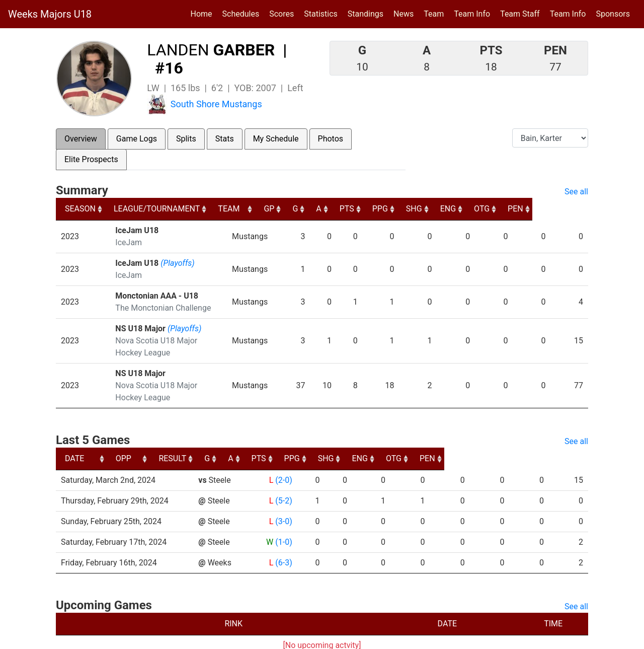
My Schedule (276, 139)
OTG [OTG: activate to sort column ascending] (537, 209)
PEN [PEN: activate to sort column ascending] (571, 209)
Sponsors (613, 14)
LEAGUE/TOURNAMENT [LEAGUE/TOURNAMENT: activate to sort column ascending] (158, 209)
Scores (284, 13)
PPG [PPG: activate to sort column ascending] (432, 209)
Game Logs (137, 139)
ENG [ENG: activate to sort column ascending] (502, 209)
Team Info (472, 14)
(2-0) (283, 456)
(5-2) (283, 477)
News (404, 14)
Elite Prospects (91, 159)
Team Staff (520, 14)
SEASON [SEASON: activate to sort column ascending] (80, 209)
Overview (81, 139)
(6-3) (283, 538)
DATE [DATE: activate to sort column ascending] (74, 434)
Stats (225, 139)
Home (202, 14)
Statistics (323, 13)
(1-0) (283, 518)
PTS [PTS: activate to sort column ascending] (398, 209)
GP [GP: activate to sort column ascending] (318, 209)
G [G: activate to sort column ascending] (345, 209)
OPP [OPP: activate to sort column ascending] (210, 434)
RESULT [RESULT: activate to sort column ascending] (273, 434)
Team (434, 14)
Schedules (241, 14)
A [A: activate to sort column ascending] (369, 209)
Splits (186, 139)
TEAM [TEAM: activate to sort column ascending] (275, 209)
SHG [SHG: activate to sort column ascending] (467, 209)
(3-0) (283, 497)
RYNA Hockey (269, 638)
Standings (366, 14)
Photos (331, 139)
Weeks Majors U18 (50, 14)
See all (576, 192)
